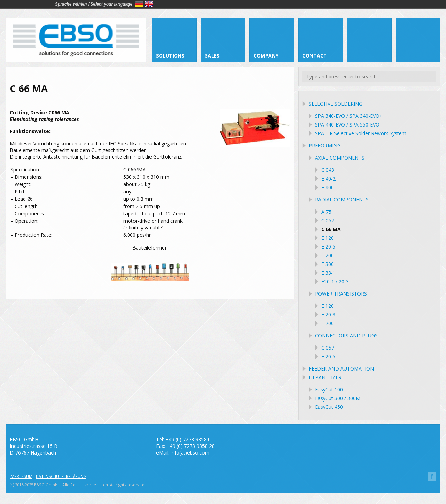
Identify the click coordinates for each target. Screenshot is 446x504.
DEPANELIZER (325, 377)
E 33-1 (328, 273)
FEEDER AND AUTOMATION (341, 369)
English (149, 4)
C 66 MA (331, 229)
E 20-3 (328, 315)
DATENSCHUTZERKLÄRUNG (61, 476)
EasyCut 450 (329, 407)
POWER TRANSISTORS (341, 294)
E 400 (328, 187)
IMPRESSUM (21, 476)
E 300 (328, 264)
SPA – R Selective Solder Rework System (361, 133)
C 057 (328, 220)
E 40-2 (328, 179)
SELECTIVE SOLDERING (336, 104)
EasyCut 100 (329, 390)
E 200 (328, 255)
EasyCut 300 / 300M (338, 398)
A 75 (326, 212)
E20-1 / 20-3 (335, 281)
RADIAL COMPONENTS (342, 200)
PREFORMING (325, 146)
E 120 (328, 238)
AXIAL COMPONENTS (340, 158)
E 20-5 (328, 247)
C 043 (328, 170)
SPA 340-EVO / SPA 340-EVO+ (349, 116)
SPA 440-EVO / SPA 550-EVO (347, 125)
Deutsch (139, 4)
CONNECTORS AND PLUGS (346, 335)
